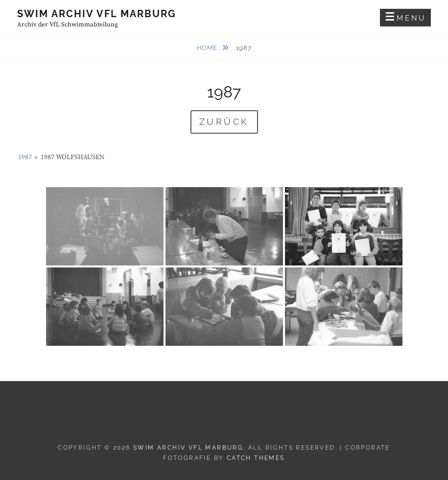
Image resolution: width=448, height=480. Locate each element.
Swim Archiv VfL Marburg (97, 14)
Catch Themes (256, 458)
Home (208, 48)
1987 (25, 157)
